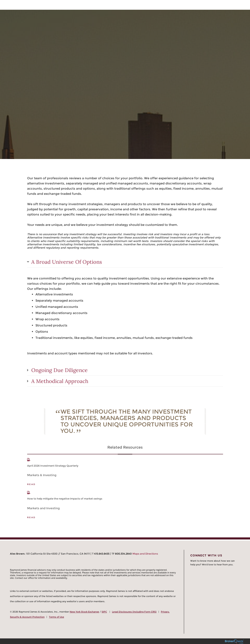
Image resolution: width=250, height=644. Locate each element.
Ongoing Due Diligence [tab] (59, 370)
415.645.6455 (102, 554)
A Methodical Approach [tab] (60, 381)
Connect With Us (206, 555)
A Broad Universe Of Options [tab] (67, 262)
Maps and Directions (145, 554)
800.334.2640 (123, 554)
